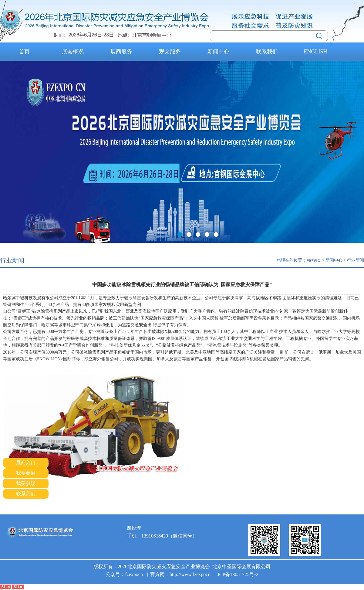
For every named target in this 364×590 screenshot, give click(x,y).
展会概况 (73, 52)
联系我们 (267, 52)
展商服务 (121, 52)
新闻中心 (218, 52)
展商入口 (26, 463)
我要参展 (26, 473)
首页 (24, 52)
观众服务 (170, 52)
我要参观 (26, 483)
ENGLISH (316, 52)
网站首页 (314, 260)
